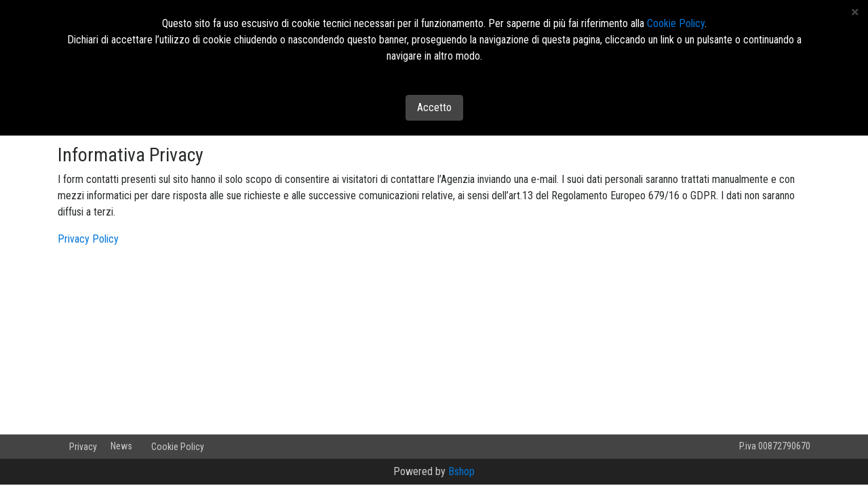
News (121, 446)
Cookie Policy (178, 447)
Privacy (83, 447)
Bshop (461, 471)
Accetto (434, 107)
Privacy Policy (88, 239)
